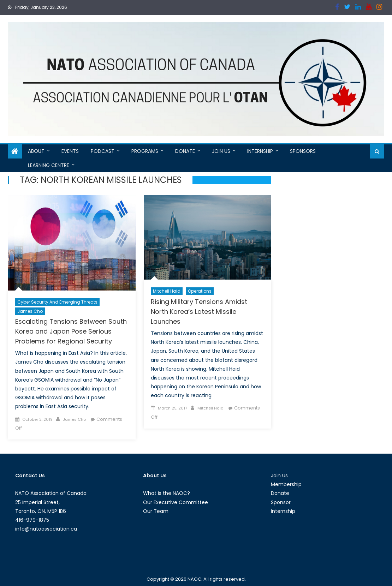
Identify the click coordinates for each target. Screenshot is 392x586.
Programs (145, 151)
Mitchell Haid (167, 291)
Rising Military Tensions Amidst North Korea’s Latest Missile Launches (199, 312)
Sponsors (303, 151)
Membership (286, 484)
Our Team (156, 511)
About (36, 151)
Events (70, 151)
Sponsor (281, 502)
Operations (200, 291)
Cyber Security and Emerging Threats (57, 302)
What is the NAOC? (167, 493)
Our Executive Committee (176, 502)
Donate (185, 151)
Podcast (103, 151)
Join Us (221, 151)
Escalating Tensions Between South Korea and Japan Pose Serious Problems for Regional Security (71, 331)
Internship (260, 151)
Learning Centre (49, 165)
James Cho (30, 311)
